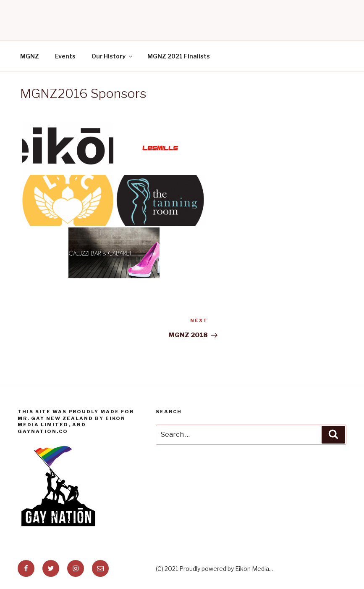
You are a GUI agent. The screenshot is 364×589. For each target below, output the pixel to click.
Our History (113, 56)
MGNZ (30, 56)
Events (65, 56)
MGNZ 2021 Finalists (179, 56)
